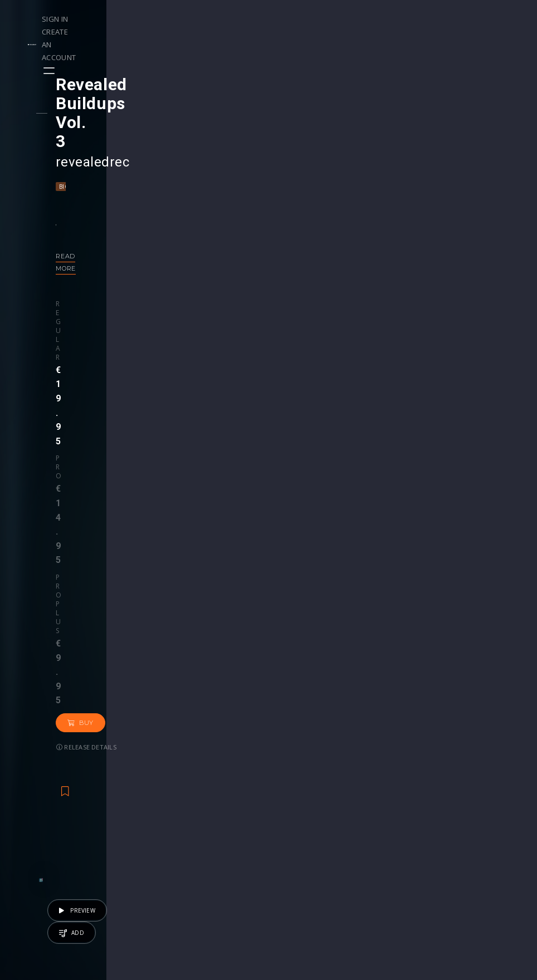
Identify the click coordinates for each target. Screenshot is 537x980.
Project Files (303, 840)
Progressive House (192, 130)
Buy (222, 245)
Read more (96, 199)
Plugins (379, 840)
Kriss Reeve (134, 687)
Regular (90, 234)
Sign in (391, 19)
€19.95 (473, 732)
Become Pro (132, 863)
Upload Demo (49, 840)
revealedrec (111, 105)
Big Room (94, 130)
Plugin (291, 863)
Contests (125, 828)
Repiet (174, 687)
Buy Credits (216, 840)
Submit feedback (483, 875)
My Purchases (220, 852)
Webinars (297, 828)
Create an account (453, 19)
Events (121, 817)
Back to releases (272, 373)
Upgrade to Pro (223, 887)
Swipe (33, 852)
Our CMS (468, 817)
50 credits (227, 732)
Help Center (473, 828)
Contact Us (472, 887)
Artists (34, 863)
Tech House (403, 702)
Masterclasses (307, 817)
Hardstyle (135, 130)
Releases (39, 817)
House (364, 702)
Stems (292, 852)
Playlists (38, 828)
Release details (105, 269)
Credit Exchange (396, 852)
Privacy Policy (477, 863)
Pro (122, 234)
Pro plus (170, 234)
